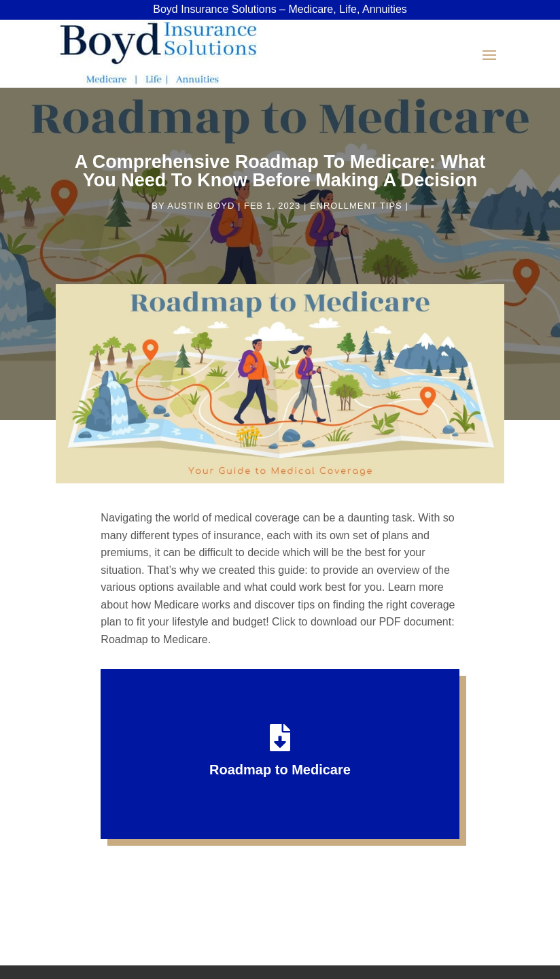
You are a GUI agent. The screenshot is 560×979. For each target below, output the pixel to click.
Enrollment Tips (356, 206)
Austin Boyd (201, 206)
